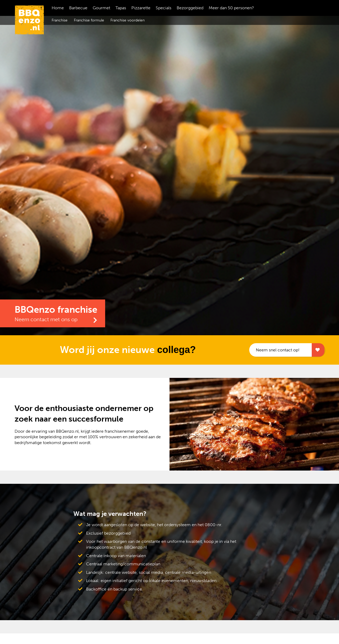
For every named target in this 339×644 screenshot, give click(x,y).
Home (58, 8)
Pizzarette (141, 8)
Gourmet (101, 8)
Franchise (60, 20)
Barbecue (78, 8)
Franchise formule (89, 20)
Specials (164, 8)
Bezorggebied (190, 8)
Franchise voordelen (128, 20)
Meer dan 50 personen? (231, 8)
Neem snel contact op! (277, 350)
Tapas (121, 8)
